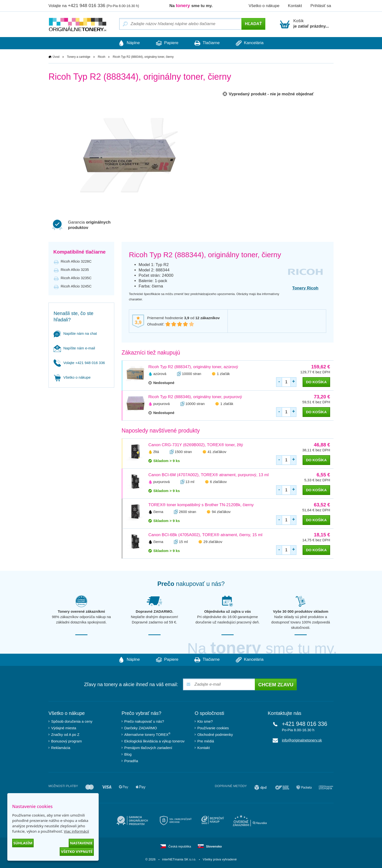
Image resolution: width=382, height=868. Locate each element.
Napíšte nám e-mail (74, 348)
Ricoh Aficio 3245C (76, 286)
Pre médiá (206, 741)
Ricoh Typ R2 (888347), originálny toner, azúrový (193, 367)
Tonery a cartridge (79, 57)
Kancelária (251, 43)
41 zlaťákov (217, 452)
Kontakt (295, 6)
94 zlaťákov (221, 512)
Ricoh (101, 57)
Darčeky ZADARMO (141, 728)
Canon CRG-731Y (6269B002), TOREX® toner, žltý (196, 445)
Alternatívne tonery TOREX (147, 734)
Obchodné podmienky (215, 735)
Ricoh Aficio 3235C (76, 278)
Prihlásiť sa (321, 6)
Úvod (56, 57)
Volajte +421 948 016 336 (79, 363)
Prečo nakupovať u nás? (144, 721)
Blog (128, 754)
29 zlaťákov (213, 542)
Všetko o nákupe (264, 6)
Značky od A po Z (65, 735)
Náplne (128, 43)
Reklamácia (61, 748)
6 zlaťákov (218, 482)
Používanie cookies (213, 728)
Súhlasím (23, 843)
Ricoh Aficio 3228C (76, 261)
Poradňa (131, 761)
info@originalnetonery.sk (302, 740)
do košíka (316, 382)
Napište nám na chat (75, 333)
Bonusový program (67, 741)
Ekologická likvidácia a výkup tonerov (154, 741)
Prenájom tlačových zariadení (148, 748)
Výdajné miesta (64, 728)
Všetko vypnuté (77, 851)
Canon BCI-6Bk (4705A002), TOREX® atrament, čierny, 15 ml (205, 535)
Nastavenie (81, 843)
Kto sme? (205, 721)
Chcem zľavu (276, 685)
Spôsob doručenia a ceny (72, 721)
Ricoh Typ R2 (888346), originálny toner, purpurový (195, 397)
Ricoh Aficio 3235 (75, 270)
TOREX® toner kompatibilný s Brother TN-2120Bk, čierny (201, 505)
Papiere (167, 43)
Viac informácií (76, 831)
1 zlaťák (223, 374)
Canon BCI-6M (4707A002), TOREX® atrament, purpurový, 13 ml (209, 475)
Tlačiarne (207, 43)
